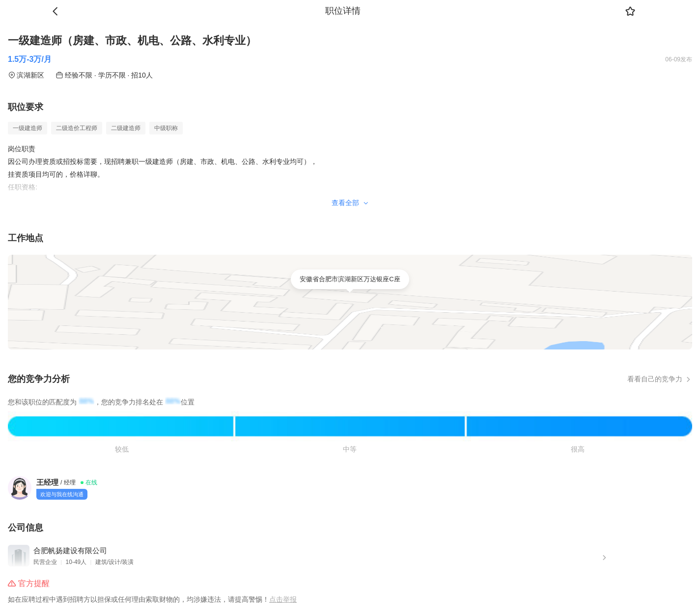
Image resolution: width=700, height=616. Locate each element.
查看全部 (350, 203)
